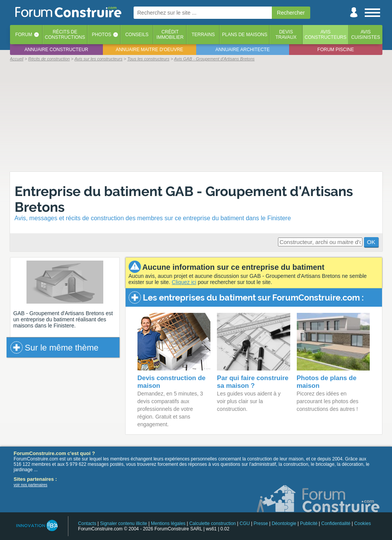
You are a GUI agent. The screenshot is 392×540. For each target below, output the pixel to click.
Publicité (309, 523)
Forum (24, 35)
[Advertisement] (196, 116)
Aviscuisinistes (366, 35)
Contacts (87, 523)
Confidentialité (336, 523)
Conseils (137, 35)
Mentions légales (168, 523)
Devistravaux (286, 35)
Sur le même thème (55, 347)
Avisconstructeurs (326, 35)
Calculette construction (213, 523)
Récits (65, 35)
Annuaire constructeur (56, 50)
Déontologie (284, 523)
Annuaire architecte (242, 50)
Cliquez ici (184, 282)
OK (371, 242)
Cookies (363, 523)
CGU (245, 523)
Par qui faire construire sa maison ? (253, 382)
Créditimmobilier (170, 35)
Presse (261, 523)
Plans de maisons (245, 35)
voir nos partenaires (31, 485)
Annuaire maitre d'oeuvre (149, 50)
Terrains (203, 35)
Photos (101, 35)
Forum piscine (336, 50)
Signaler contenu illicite (123, 523)
